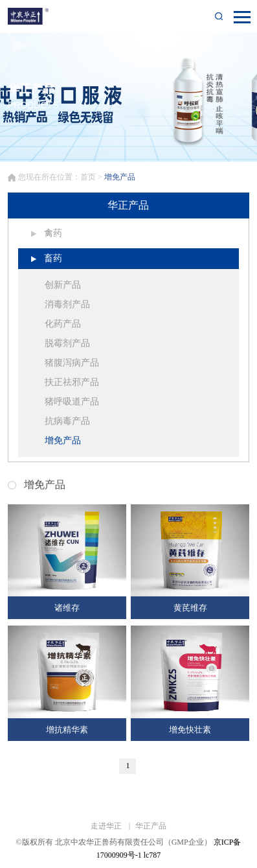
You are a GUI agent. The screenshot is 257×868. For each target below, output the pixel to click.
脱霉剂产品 (67, 343)
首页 (88, 177)
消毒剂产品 (67, 304)
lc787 (152, 855)
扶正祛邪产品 (72, 382)
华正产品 (151, 826)
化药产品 (63, 324)
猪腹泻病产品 (72, 363)
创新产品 (63, 285)
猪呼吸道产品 (72, 402)
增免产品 (63, 440)
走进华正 (107, 826)
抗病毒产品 (67, 421)
